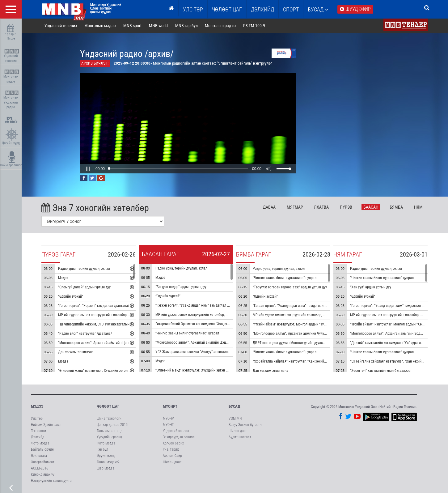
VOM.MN (235, 419)
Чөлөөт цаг (108, 407)
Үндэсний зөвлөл (176, 431)
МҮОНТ (168, 425)
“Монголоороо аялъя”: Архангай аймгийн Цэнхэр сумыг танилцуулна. (112, 343)
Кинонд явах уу (43, 474)
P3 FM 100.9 (254, 26)
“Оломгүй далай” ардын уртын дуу (85, 287)
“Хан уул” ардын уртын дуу (371, 287)
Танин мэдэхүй (108, 462)
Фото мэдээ (40, 444)
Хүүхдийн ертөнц (109, 437)
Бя (397, 207)
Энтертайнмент (43, 462)
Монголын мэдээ (12, 76)
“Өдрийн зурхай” (71, 296)
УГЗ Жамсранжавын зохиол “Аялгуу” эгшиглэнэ (193, 352)
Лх (322, 207)
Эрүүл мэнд (106, 456)
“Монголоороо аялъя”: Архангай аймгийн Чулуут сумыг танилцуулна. (306, 334)
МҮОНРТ (170, 407)
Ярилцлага (39, 456)
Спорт (291, 9)
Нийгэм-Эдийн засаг (46, 425)
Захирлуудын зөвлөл (179, 437)
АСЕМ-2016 (40, 468)
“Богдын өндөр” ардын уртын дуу (181, 287)
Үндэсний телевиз (12, 56)
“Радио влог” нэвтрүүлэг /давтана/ (85, 334)
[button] (88, 169)
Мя (295, 207)
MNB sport (133, 26)
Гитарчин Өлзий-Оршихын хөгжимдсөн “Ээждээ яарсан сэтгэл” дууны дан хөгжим (219, 324)
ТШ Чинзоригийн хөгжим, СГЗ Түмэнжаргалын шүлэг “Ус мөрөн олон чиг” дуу (118, 324)
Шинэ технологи (109, 419)
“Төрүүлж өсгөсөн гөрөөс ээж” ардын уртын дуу (290, 287)
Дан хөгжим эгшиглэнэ (76, 352)
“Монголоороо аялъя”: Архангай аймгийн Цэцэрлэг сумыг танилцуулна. (211, 342)
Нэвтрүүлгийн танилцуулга (51, 481)
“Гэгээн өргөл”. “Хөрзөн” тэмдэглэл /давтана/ (94, 306)
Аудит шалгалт (240, 437)
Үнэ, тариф (171, 450)
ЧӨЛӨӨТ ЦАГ (227, 9)
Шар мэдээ (106, 468)
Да (270, 207)
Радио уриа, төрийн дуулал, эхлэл (84, 269)
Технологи (38, 431)
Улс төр (193, 9)
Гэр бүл (102, 450)
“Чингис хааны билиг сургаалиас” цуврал (188, 333)
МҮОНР (168, 419)
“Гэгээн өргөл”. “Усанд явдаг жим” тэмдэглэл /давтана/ (199, 305)
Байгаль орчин (42, 450)
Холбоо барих (173, 444)
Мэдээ (63, 278)
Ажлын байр (172, 456)
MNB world (159, 26)
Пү (346, 207)
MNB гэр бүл (187, 26)
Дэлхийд (262, 9)
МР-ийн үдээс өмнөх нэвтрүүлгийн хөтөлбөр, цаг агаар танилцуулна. (111, 315)
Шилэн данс (172, 462)
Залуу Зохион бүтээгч (245, 425)
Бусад (318, 9)
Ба (371, 207)
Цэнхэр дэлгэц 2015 (112, 425)
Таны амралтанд (110, 431)
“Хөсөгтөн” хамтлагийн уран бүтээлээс (381, 371)
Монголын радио (221, 26)
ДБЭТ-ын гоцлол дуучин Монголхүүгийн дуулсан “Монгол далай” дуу (305, 343)
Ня (419, 207)
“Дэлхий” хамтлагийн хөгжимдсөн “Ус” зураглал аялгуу (393, 343)
